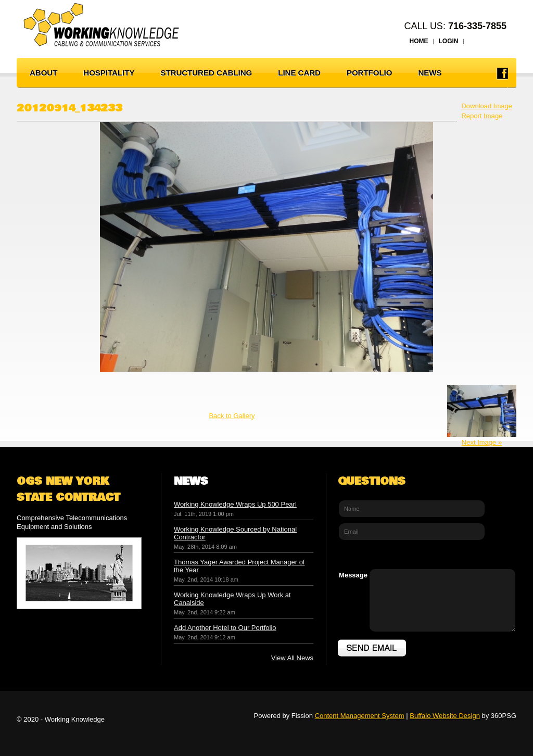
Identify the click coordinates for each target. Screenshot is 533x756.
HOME (419, 41)
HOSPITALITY (109, 73)
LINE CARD (299, 73)
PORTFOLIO (370, 73)
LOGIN (449, 41)
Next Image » (482, 442)
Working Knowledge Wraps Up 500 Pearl (235, 504)
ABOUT (43, 73)
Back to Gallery (232, 416)
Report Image (482, 116)
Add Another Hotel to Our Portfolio (225, 628)
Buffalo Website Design (445, 716)
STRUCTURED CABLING (206, 73)
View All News (292, 658)
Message (353, 575)
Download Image (487, 106)
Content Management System (360, 716)
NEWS (430, 73)
